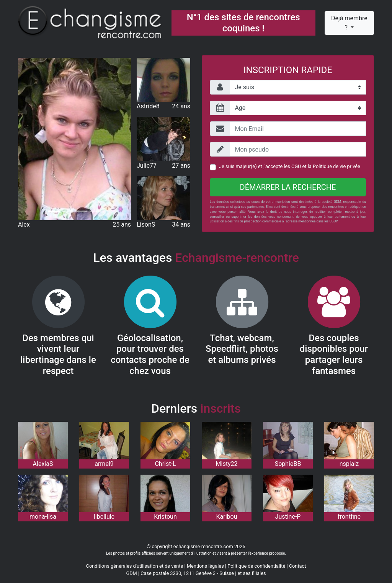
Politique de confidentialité (256, 566)
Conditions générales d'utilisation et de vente (135, 566)
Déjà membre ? (349, 23)
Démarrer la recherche (288, 187)
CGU (296, 166)
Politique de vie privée (336, 166)
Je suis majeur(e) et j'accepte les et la (290, 166)
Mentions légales (205, 566)
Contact (298, 566)
